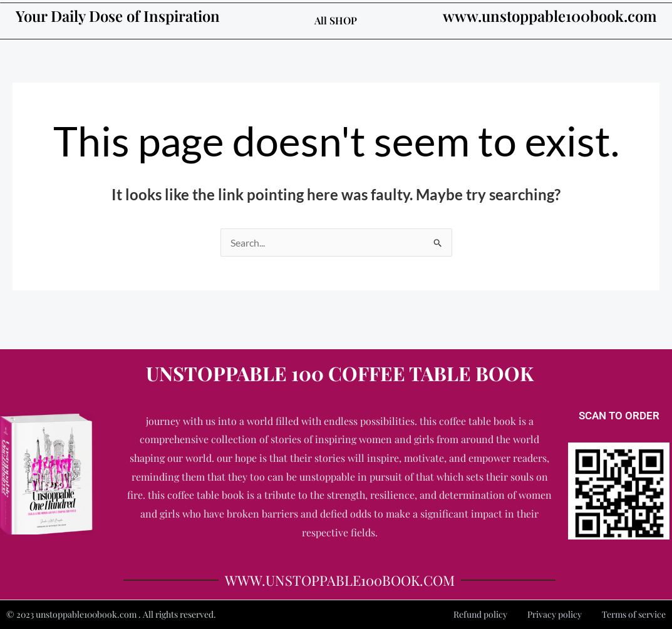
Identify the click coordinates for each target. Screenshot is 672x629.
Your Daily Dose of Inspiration (118, 16)
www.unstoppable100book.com (550, 16)
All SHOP (336, 20)
